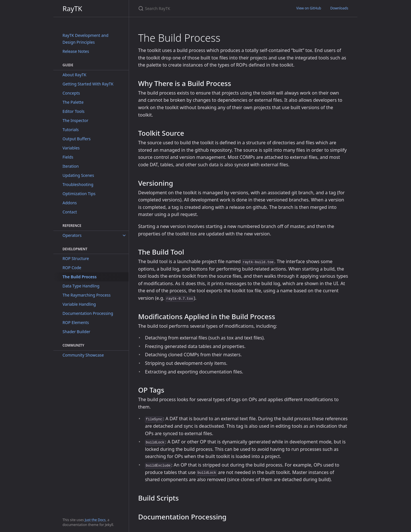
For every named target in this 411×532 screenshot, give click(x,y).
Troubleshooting (78, 184)
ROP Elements (76, 322)
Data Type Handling (81, 286)
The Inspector (75, 120)
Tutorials (71, 130)
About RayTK (74, 75)
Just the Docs (95, 520)
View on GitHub (309, 8)
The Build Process (79, 277)
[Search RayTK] (205, 8)
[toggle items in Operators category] (124, 235)
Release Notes (76, 51)
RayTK (72, 8)
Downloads (339, 8)
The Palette (73, 102)
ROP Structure (76, 258)
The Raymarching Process (86, 295)
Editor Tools (73, 111)
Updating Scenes (78, 175)
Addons (70, 203)
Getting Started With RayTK (88, 84)
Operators (72, 235)
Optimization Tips (79, 194)
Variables (71, 148)
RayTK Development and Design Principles (85, 39)
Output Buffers (76, 139)
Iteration (71, 166)
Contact (70, 212)
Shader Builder (76, 332)
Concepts (71, 93)
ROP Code (72, 268)
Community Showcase (83, 355)
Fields (68, 157)
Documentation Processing (88, 313)
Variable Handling (79, 304)
